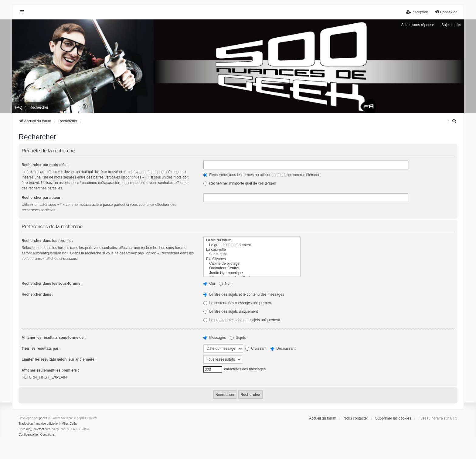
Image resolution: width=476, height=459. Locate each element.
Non (225, 284)
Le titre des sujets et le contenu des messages (244, 294)
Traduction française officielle (38, 424)
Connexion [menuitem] (446, 12)
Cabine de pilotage (252, 264)
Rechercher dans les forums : (47, 241)
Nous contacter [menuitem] (356, 418)
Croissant (256, 348)
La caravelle (252, 250)
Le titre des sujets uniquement (231, 311)
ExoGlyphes (252, 259)
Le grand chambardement (252, 245)
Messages (215, 338)
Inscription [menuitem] (417, 12)
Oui (209, 284)
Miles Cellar (70, 424)
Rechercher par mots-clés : (45, 165)
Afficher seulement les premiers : (50, 370)
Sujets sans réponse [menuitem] (418, 25)
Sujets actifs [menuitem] (451, 25)
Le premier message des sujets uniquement (242, 320)
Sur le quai (252, 254)
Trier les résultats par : (41, 348)
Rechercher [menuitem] (39, 107)
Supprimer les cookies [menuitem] (393, 418)
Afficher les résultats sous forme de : (54, 338)
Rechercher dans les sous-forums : (52, 284)
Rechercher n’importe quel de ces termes (240, 183)
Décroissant (283, 348)
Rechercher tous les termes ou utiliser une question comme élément (261, 175)
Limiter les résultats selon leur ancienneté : (59, 359)
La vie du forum (252, 240)
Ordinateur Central (252, 268)
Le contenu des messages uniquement (238, 303)
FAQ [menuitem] (19, 107)
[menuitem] (455, 121)
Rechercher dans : (37, 294)
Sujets (238, 338)
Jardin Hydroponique (252, 273)
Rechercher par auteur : (42, 198)
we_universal (35, 429)
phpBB (44, 418)
